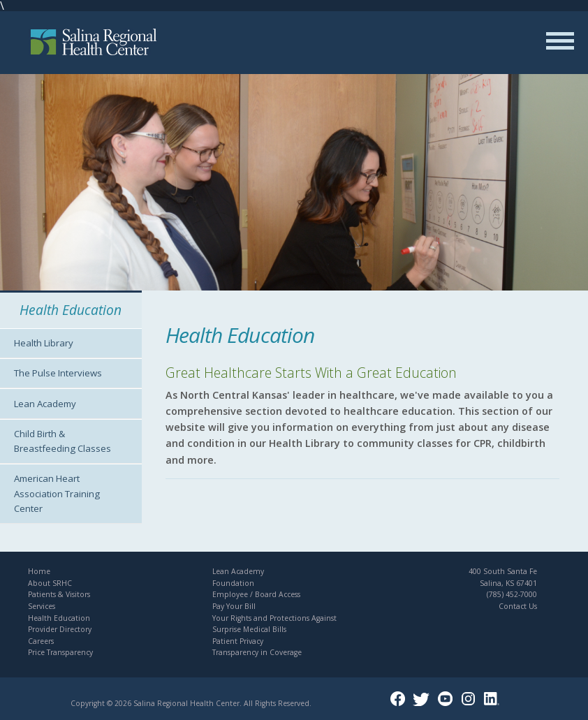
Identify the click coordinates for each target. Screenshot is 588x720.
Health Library (44, 343)
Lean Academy (45, 404)
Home (39, 571)
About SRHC (50, 583)
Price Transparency (60, 652)
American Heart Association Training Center (57, 493)
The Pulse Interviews (58, 373)
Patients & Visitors (59, 594)
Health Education (59, 618)
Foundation (233, 583)
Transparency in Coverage (257, 652)
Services (42, 606)
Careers (41, 641)
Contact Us (518, 606)
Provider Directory (60, 629)
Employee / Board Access (256, 594)
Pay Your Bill (234, 606)
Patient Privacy (238, 641)
